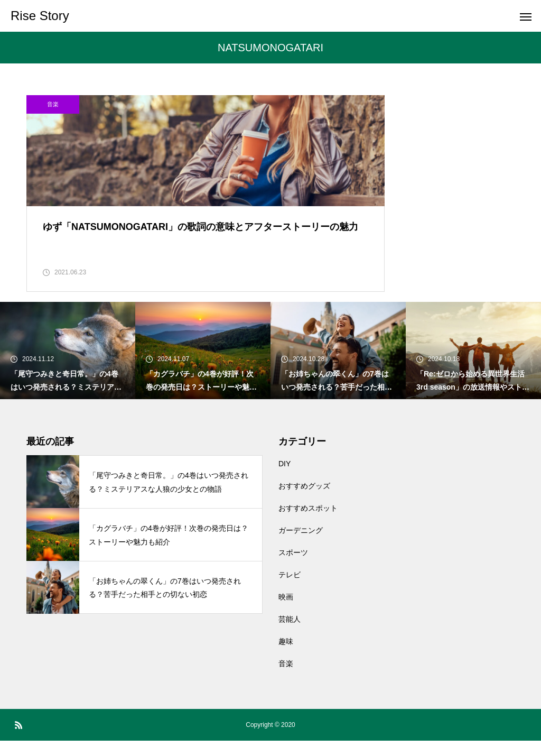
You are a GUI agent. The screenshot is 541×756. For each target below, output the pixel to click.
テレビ (290, 590)
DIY (285, 479)
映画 (286, 612)
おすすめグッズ (304, 501)
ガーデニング (301, 546)
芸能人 (290, 634)
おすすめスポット (308, 523)
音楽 (53, 104)
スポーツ (293, 568)
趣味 (286, 657)
